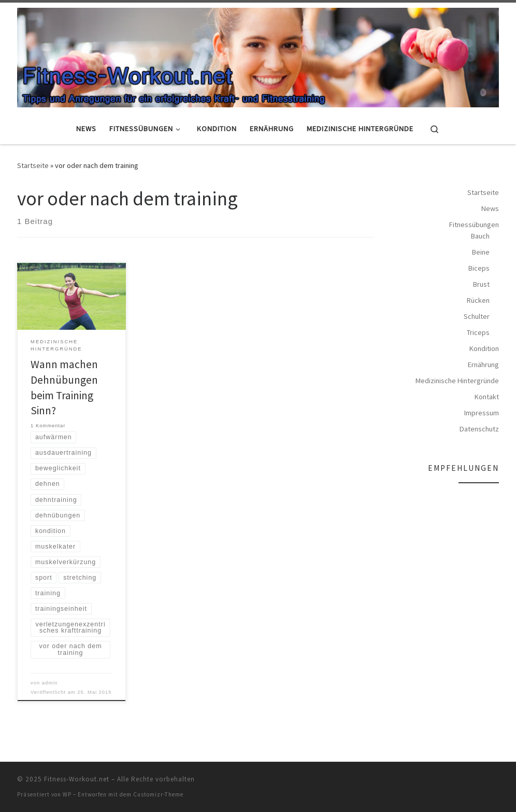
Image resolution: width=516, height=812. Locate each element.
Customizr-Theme (158, 794)
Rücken (478, 300)
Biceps (479, 268)
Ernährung (483, 365)
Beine (481, 252)
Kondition (484, 348)
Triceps (478, 332)
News (490, 208)
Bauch (480, 236)
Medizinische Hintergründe (457, 381)
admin (50, 683)
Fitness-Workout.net (77, 779)
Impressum (482, 413)
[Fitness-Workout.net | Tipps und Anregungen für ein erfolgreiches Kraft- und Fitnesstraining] (258, 55)
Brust (481, 284)
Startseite (33, 165)
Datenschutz (479, 429)
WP (67, 794)
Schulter (477, 316)
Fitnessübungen (474, 225)
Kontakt (487, 397)
